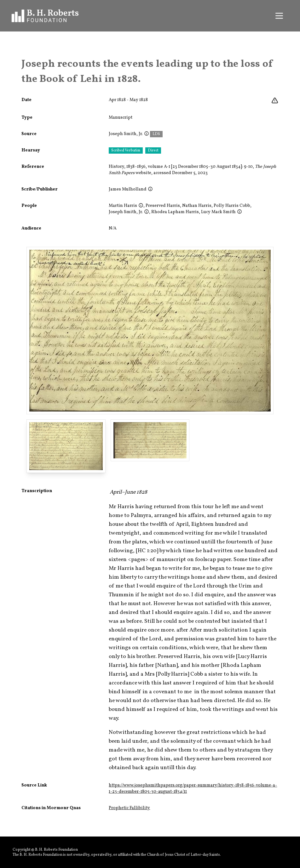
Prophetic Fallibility (129, 808)
